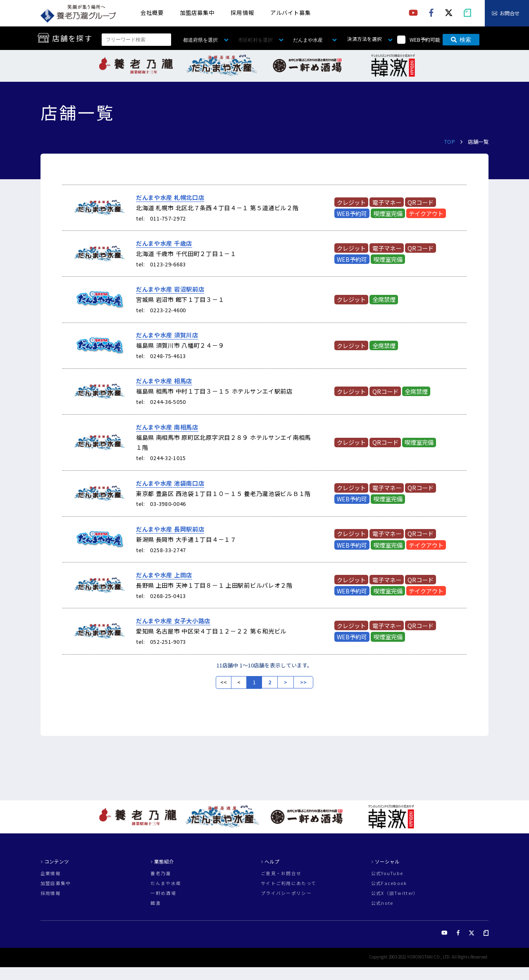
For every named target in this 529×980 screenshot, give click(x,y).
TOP (450, 142)
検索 (461, 40)
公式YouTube (387, 874)
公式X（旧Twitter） (395, 893)
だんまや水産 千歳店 (164, 243)
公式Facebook (389, 884)
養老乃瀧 (161, 874)
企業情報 (51, 874)
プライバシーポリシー (286, 893)
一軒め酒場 (163, 893)
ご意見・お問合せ (281, 874)
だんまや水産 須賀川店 (167, 335)
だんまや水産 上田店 (164, 575)
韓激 (156, 903)
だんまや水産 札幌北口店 (170, 197)
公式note (382, 903)
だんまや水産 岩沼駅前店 (170, 289)
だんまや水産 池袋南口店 (170, 483)
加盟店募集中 (197, 13)
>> (303, 682)
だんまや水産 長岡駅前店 (170, 529)
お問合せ (510, 13)
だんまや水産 (166, 884)
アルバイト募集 (291, 13)
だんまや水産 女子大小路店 (173, 621)
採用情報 (242, 13)
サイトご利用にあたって (288, 884)
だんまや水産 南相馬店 (167, 427)
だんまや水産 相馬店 (164, 381)
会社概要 (152, 13)
